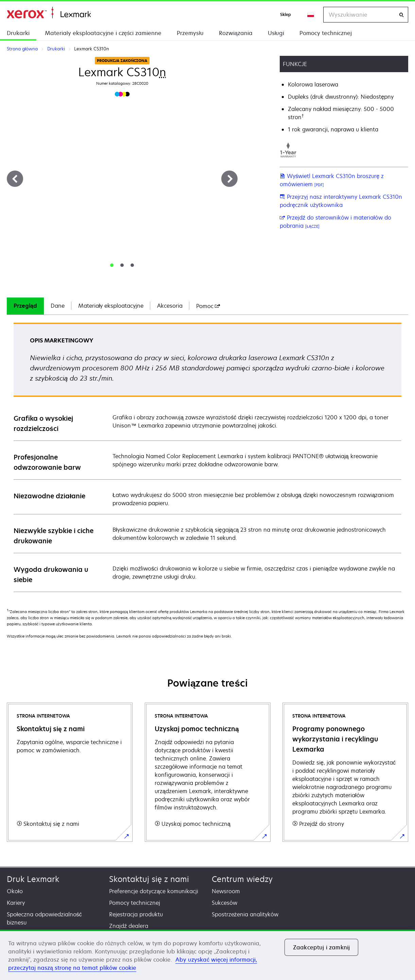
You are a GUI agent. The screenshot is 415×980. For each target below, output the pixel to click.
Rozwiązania (236, 33)
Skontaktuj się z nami (149, 879)
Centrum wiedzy (242, 879)
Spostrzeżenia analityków (245, 914)
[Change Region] (311, 15)
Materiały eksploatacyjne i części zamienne (103, 33)
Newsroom (226, 891)
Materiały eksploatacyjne (111, 306)
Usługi (276, 33)
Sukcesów (224, 903)
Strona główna (49, 13)
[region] (207, 955)
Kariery (16, 903)
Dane (58, 306)
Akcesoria (170, 306)
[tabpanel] (207, 457)
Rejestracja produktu (136, 914)
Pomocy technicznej (326, 33)
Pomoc (208, 306)
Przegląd (25, 306)
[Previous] (15, 179)
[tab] (112, 265)
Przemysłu (190, 33)
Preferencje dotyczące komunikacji (154, 891)
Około (15, 891)
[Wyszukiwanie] (401, 15)
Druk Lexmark (33, 879)
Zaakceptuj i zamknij (321, 947)
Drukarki (18, 33)
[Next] (229, 179)
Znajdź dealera (129, 926)
